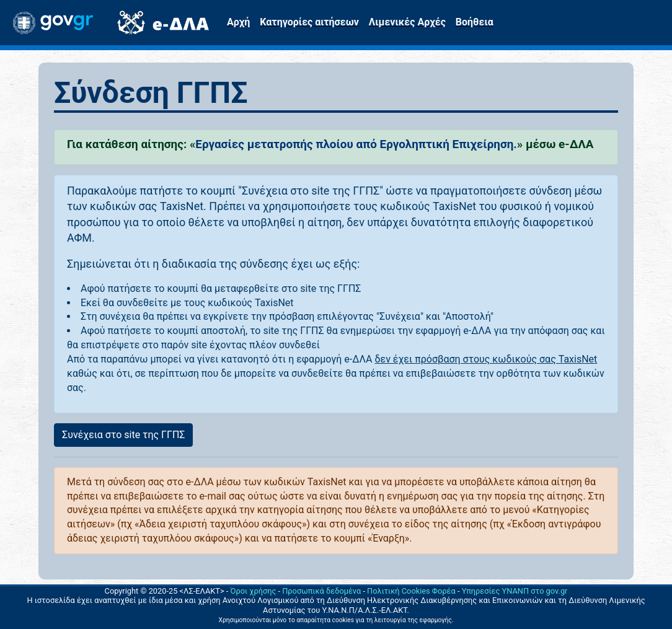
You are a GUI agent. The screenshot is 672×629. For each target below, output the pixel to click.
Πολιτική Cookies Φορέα (411, 591)
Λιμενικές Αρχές (407, 22)
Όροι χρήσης (254, 591)
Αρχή (238, 22)
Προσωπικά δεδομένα (321, 591)
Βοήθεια (475, 22)
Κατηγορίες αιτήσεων (309, 22)
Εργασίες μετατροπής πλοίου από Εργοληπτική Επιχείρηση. (356, 144)
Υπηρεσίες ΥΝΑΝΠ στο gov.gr (515, 591)
